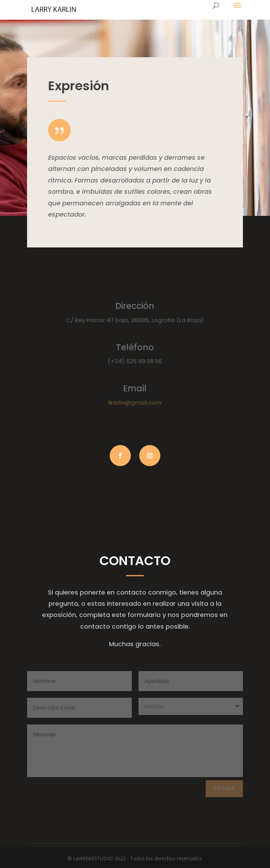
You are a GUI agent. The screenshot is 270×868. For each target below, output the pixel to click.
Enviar (224, 788)
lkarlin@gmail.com (135, 403)
